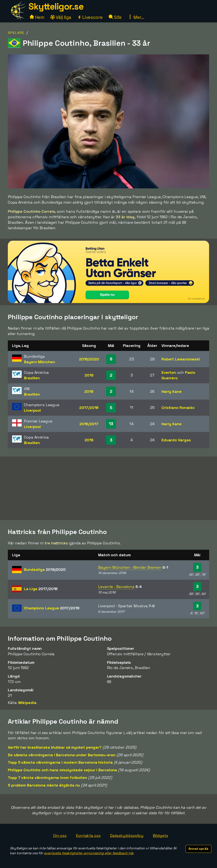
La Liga (41, 589)
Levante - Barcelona (116, 587)
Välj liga (61, 17)
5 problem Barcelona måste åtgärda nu (44, 785)
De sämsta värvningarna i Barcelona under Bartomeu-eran (62, 755)
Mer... (136, 17)
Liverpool (32, 410)
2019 (89, 375)
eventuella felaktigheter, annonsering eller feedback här (89, 853)
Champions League (52, 608)
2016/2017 (89, 424)
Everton (169, 372)
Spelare (16, 33)
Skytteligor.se (56, 6)
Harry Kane (172, 391)
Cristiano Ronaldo (178, 408)
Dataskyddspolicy (127, 836)
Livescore (90, 17)
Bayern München (40, 362)
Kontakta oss (88, 836)
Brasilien (32, 378)
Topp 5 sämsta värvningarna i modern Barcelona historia (60, 762)
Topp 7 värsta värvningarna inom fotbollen (47, 778)
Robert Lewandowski (181, 359)
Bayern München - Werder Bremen (130, 567)
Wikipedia (27, 703)
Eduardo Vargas (176, 440)
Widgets (160, 836)
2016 (89, 440)
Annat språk (198, 849)
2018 (89, 391)
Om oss (60, 836)
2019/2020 (89, 359)
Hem (37, 17)
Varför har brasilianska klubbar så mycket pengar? (55, 747)
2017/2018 (89, 408)
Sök (115, 17)
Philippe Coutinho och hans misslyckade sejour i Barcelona (62, 770)
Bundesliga (45, 569)
